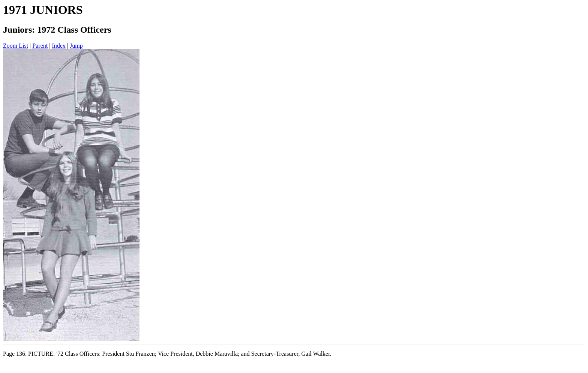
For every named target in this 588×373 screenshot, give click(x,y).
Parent (40, 46)
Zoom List (16, 46)
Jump (76, 46)
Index (58, 46)
